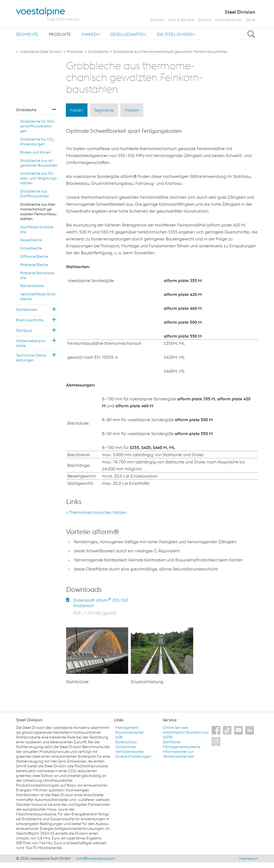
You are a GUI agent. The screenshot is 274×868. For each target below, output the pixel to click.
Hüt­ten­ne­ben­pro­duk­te (31, 343)
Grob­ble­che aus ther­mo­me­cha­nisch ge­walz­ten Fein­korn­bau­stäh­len (39, 212)
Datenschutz (126, 742)
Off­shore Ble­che (34, 256)
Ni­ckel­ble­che (31, 248)
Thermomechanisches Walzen (98, 512)
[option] (97, 656)
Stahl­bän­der (27, 310)
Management (127, 728)
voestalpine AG (228, 20)
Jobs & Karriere (181, 20)
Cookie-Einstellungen (133, 756)
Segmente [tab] (104, 110)
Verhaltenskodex (130, 752)
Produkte (60, 34)
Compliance (125, 747)
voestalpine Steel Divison (40, 52)
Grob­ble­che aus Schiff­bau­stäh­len (35, 194)
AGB (119, 737)
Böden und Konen (35, 152)
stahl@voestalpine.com (96, 858)
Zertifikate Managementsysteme (181, 744)
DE (250, 20)
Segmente (27, 34)
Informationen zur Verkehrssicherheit (178, 754)
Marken (91, 34)
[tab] (27, 34)
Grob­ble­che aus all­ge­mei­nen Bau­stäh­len (39, 163)
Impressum (249, 858)
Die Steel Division (176, 34)
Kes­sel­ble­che (31, 240)
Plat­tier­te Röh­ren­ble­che (38, 275)
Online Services (176, 728)
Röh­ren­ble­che (32, 286)
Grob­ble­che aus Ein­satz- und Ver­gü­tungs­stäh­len (39, 178)
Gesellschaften (128, 34)
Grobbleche (98, 52)
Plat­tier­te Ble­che (34, 265)
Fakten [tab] (77, 110)
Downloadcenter (130, 732)
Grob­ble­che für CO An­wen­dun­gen (37, 142)
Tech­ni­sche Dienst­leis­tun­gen (32, 358)
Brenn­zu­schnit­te (30, 320)
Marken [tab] (132, 110)
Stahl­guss (24, 330)
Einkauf (205, 20)
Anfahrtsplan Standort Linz (186, 732)
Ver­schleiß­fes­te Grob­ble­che (38, 296)
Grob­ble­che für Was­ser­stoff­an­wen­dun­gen (38, 126)
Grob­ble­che (26, 110)
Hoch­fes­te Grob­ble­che (37, 229)
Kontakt (157, 20)
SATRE (168, 737)
